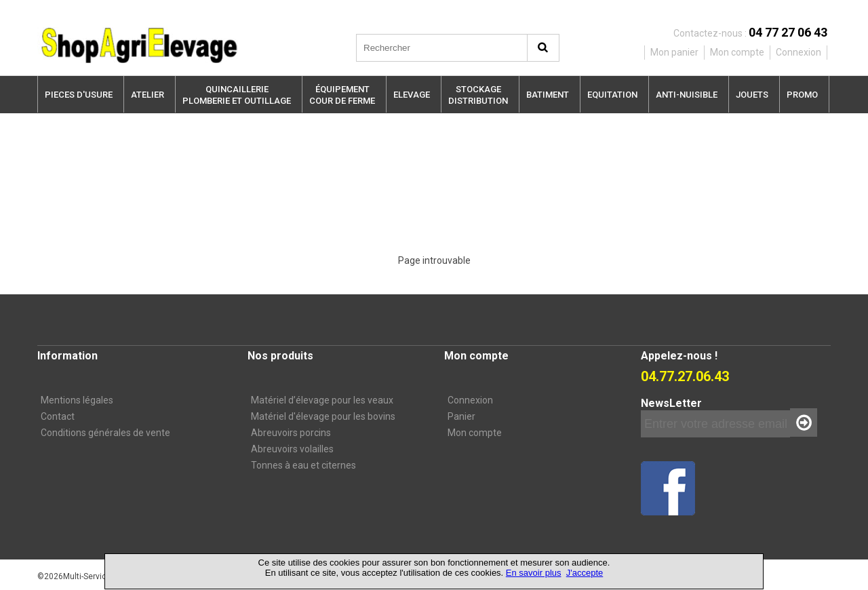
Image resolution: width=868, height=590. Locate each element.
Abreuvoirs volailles (292, 449)
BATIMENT (548, 95)
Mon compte (475, 433)
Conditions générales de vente (105, 433)
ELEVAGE (412, 95)
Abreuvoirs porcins (291, 433)
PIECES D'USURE (79, 95)
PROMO (802, 95)
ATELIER (147, 95)
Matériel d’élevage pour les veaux (322, 400)
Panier (461, 416)
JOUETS (752, 95)
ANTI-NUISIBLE (687, 95)
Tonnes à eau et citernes (303, 465)
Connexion (470, 400)
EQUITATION (612, 95)
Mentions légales (77, 400)
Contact (58, 416)
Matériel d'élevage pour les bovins (323, 416)
